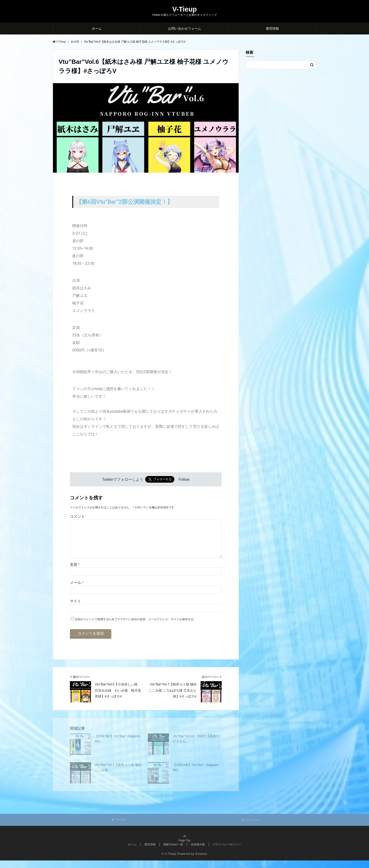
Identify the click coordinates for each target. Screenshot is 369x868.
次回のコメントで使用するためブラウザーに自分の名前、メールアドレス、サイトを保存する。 (136, 627)
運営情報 (272, 29)
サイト (76, 609)
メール (77, 590)
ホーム (97, 29)
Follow (184, 479)
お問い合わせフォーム (184, 29)
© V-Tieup (169, 861)
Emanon (202, 861)
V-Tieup (184, 9)
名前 (75, 572)
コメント (77, 516)
